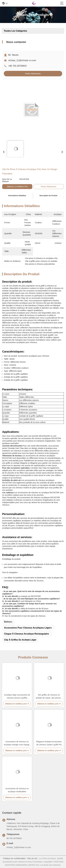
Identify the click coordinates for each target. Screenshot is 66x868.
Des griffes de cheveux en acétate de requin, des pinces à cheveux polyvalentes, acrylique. (49, 697)
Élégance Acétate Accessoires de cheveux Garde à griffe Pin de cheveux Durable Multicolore (49, 743)
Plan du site (32, 858)
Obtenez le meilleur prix (17, 187)
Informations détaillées (17, 196)
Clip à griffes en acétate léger (20, 640)
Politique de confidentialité (14, 858)
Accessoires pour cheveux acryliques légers (28, 628)
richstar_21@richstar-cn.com (22, 60)
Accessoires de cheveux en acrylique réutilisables (17, 790)
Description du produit (48, 196)
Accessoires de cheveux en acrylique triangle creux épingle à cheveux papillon (17, 743)
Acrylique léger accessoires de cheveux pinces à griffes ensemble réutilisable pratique (17, 697)
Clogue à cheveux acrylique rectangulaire (26, 634)
